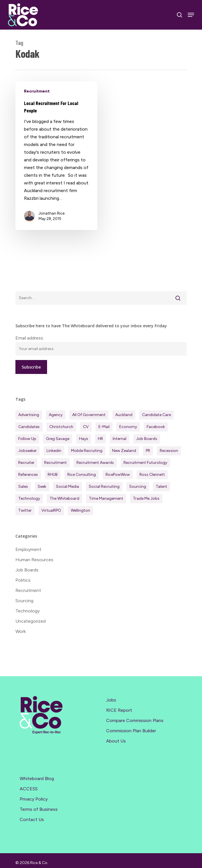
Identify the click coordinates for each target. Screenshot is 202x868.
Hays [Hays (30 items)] (84, 439)
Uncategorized (31, 621)
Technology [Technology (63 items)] (29, 498)
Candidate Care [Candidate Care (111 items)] (156, 415)
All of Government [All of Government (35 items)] (89, 415)
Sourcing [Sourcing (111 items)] (138, 487)
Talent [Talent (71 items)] (161, 487)
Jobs (111, 700)
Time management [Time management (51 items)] (106, 498)
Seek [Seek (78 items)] (42, 487)
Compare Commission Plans (135, 720)
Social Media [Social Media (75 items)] (67, 487)
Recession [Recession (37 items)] (169, 451)
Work (21, 631)
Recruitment (37, 91)
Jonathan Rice (51, 213)
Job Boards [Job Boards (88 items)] (147, 439)
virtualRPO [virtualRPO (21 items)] (51, 510)
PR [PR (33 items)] (148, 451)
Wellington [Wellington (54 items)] (80, 510)
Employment (28, 549)
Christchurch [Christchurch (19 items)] (61, 427)
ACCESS (29, 789)
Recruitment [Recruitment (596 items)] (55, 463)
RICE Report (119, 710)
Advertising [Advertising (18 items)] (29, 415)
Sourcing (24, 601)
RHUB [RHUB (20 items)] (53, 475)
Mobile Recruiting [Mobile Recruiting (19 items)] (87, 451)
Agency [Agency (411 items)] (56, 415)
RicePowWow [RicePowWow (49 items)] (118, 475)
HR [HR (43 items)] (100, 439)
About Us (116, 741)
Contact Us (32, 819)
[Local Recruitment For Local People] (56, 156)
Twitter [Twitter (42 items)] (25, 510)
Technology (28, 611)
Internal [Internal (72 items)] (120, 439)
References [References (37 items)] (28, 475)
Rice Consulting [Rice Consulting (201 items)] (82, 475)
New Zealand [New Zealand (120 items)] (124, 451)
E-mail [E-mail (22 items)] (104, 427)
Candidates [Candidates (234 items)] (29, 427)
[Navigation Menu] (191, 15)
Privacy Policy (34, 799)
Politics (23, 580)
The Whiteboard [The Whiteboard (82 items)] (64, 498)
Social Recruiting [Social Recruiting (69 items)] (104, 487)
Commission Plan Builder (131, 731)
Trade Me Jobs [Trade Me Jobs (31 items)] (146, 498)
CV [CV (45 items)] (86, 427)
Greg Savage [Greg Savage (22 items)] (58, 439)
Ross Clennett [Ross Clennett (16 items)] (152, 475)
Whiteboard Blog (37, 778)
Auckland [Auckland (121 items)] (124, 415)
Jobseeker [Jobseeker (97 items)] (28, 451)
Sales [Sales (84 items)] (23, 487)
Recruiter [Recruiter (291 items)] (26, 463)
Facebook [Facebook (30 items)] (156, 427)
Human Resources (34, 560)
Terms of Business (39, 809)
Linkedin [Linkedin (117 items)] (54, 451)
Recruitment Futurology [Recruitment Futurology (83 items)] (145, 463)
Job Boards (27, 570)
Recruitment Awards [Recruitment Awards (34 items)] (95, 463)
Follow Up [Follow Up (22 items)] (27, 439)
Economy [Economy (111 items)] (128, 427)
